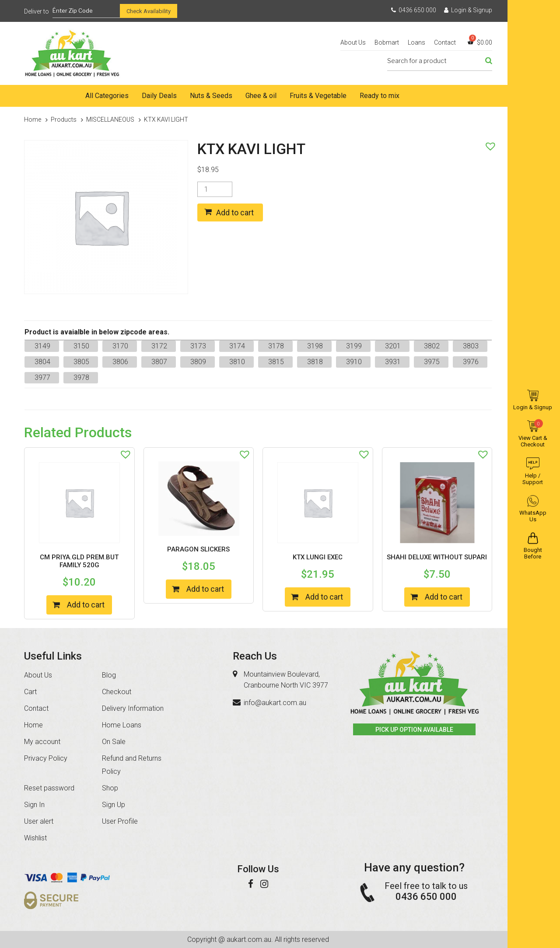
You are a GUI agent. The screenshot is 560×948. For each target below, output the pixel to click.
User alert (39, 821)
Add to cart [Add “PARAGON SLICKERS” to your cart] (205, 589)
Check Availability (149, 11)
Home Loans (122, 725)
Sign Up (114, 805)
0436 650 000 (414, 10)
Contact (445, 42)
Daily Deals (159, 96)
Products (64, 119)
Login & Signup (468, 10)
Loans (416, 42)
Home (44, 96)
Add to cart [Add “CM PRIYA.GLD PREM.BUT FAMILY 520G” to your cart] (86, 605)
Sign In (34, 805)
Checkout (117, 692)
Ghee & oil (261, 96)
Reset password (49, 788)
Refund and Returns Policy (132, 765)
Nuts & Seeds (211, 96)
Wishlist (35, 838)
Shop (110, 788)
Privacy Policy (46, 758)
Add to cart (235, 212)
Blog (109, 675)
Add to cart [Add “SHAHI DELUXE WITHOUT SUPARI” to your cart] (444, 597)
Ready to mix (380, 96)
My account (42, 742)
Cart (30, 692)
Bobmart (387, 42)
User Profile (120, 821)
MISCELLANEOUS (110, 119)
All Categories (107, 96)
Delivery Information (133, 708)
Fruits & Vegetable (318, 96)
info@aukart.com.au (275, 703)
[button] (488, 144)
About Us (353, 42)
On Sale (114, 742)
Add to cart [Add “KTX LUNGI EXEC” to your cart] (324, 597)
